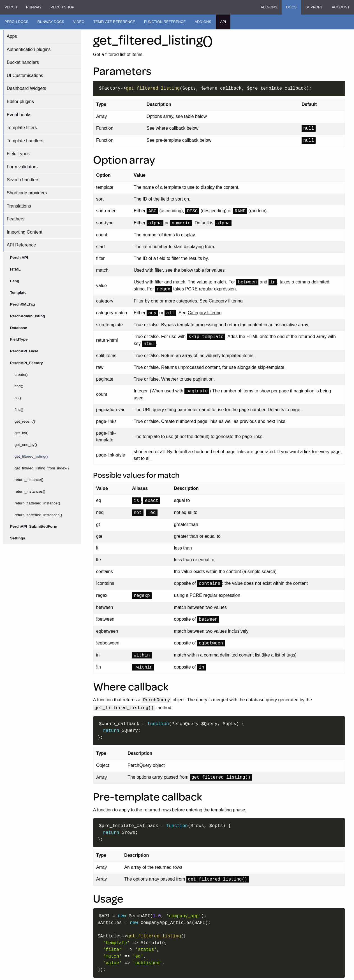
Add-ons (269, 7)
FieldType (19, 339)
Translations (19, 206)
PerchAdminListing (28, 316)
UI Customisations (25, 75)
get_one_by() (26, 445)
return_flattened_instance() (37, 503)
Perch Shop (62, 7)
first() (19, 410)
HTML (15, 269)
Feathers (16, 219)
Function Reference (165, 22)
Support (314, 7)
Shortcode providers (27, 193)
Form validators (22, 167)
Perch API (19, 258)
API (223, 22)
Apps (12, 36)
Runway (34, 7)
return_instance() (29, 480)
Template (18, 293)
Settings (18, 538)
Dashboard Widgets (26, 88)
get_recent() (25, 421)
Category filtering (226, 301)
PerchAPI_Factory (26, 363)
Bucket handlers (23, 62)
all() (18, 398)
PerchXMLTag (23, 304)
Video (79, 22)
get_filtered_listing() (31, 456)
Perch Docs (16, 22)
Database (18, 328)
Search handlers (23, 180)
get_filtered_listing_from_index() (42, 468)
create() (21, 375)
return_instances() (30, 491)
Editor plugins (20, 102)
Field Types (18, 154)
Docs (291, 7)
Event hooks (19, 115)
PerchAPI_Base (24, 351)
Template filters (22, 128)
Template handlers (25, 141)
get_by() (22, 433)
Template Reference (114, 22)
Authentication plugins (29, 49)
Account (341, 7)
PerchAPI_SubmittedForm (34, 526)
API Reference (21, 245)
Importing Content (25, 232)
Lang (15, 281)
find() (19, 386)
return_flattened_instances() (38, 515)
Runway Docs (51, 22)
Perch (11, 7)
